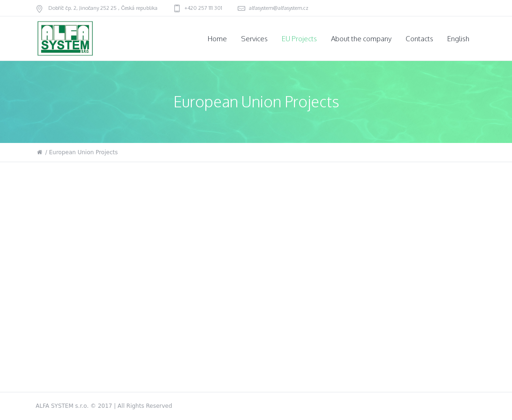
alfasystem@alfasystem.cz (279, 8)
